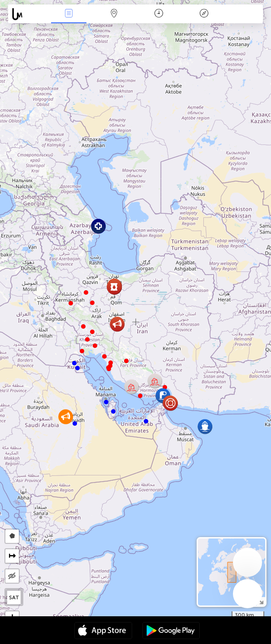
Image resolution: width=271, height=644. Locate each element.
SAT (14, 597)
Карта (114, 14)
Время (159, 14)
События (69, 14)
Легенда (204, 14)
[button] (92, 303)
